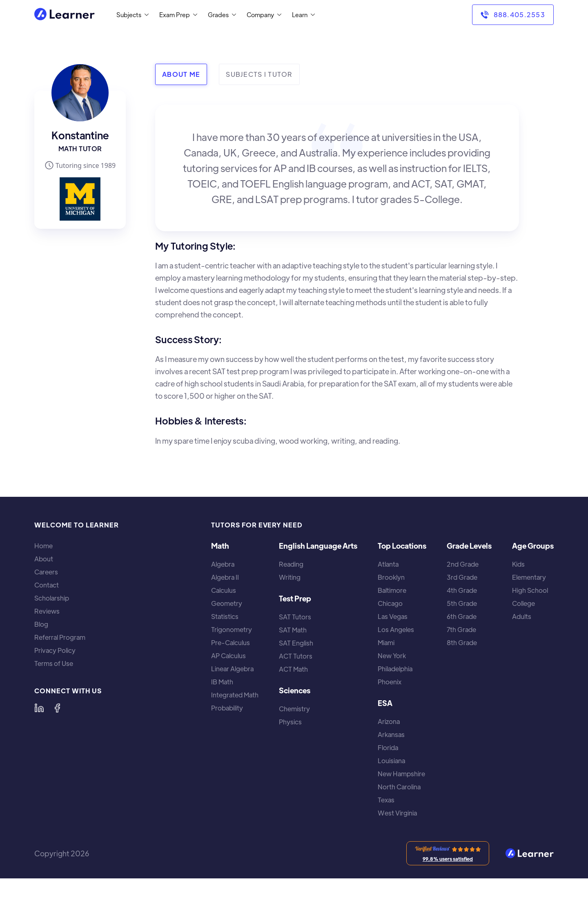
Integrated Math (235, 695)
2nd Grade (463, 564)
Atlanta (388, 564)
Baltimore (392, 590)
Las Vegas (393, 617)
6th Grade (462, 617)
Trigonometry (232, 630)
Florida (388, 748)
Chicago (390, 603)
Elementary (529, 577)
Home (43, 546)
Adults (522, 617)
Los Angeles (396, 630)
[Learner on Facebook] (57, 708)
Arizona (389, 722)
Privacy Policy (55, 650)
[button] (131, 15)
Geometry (227, 603)
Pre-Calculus (231, 643)
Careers (46, 572)
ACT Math (293, 669)
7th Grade (461, 630)
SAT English (296, 643)
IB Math (222, 682)
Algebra (223, 564)
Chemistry (294, 709)
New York (392, 656)
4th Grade (462, 590)
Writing (290, 577)
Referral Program (60, 637)
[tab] (181, 74)
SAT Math (293, 630)
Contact (47, 585)
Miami (386, 643)
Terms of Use (54, 663)
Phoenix (390, 682)
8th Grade (462, 643)
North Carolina (399, 787)
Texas (386, 800)
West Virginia (397, 813)
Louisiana (391, 761)
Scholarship (52, 598)
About (44, 559)
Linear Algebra (232, 669)
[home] (65, 15)
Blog (41, 624)
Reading (291, 564)
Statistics (225, 617)
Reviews (47, 611)
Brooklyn (391, 577)
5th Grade (462, 603)
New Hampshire (401, 774)
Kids (518, 564)
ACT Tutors (296, 656)
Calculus (224, 590)
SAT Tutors (295, 617)
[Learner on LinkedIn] (39, 708)
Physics (290, 722)
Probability (227, 708)
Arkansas (391, 735)
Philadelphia (395, 669)
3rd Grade (462, 577)
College (523, 603)
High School (530, 590)
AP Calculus (228, 656)
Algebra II (225, 577)
